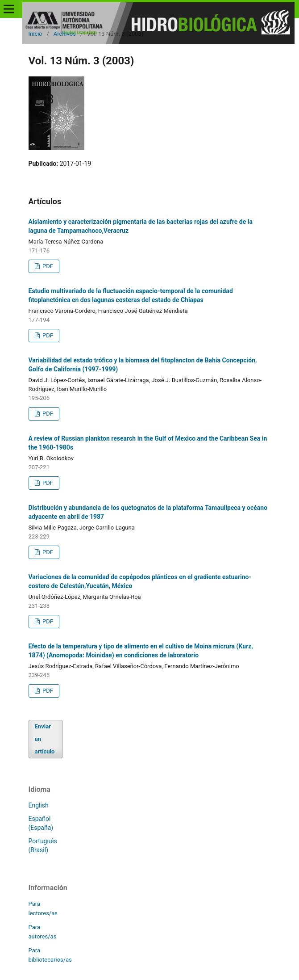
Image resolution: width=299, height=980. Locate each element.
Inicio (35, 34)
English (39, 805)
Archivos (65, 34)
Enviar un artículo (45, 739)
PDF (47, 266)
